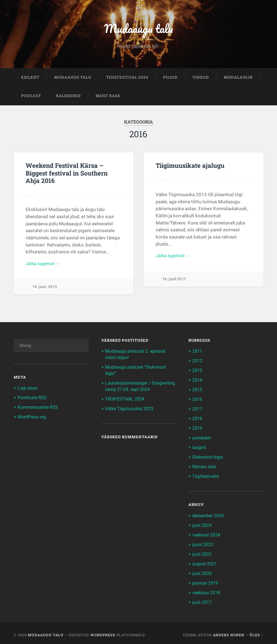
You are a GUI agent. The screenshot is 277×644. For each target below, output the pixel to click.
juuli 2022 (202, 552)
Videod (201, 79)
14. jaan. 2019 (45, 289)
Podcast (31, 97)
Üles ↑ (256, 631)
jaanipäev (202, 437)
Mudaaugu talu (138, 29)
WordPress (103, 631)
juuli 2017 (202, 599)
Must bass (108, 97)
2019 (198, 428)
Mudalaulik (238, 79)
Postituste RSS (33, 399)
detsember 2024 (210, 514)
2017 (198, 409)
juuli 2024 (202, 524)
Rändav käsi (205, 465)
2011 (198, 353)
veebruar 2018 (207, 589)
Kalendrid (68, 97)
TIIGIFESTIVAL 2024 (127, 79)
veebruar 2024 (207, 533)
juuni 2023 (203, 542)
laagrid (199, 447)
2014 (198, 381)
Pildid (170, 79)
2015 (198, 390)
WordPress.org (33, 418)
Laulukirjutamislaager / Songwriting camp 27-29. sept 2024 (137, 390)
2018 (198, 418)
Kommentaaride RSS (39, 408)
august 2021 (205, 561)
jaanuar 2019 (206, 580)
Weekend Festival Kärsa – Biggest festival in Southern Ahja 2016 (67, 174)
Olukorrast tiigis (209, 456)
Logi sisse (28, 390)
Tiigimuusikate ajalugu (190, 167)
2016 (198, 400)
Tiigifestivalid (206, 475)
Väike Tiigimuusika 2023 (131, 415)
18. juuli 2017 (174, 281)
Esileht (30, 79)
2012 (198, 362)
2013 (198, 371)
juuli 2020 (202, 571)
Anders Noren (229, 631)
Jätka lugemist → (44, 265)
